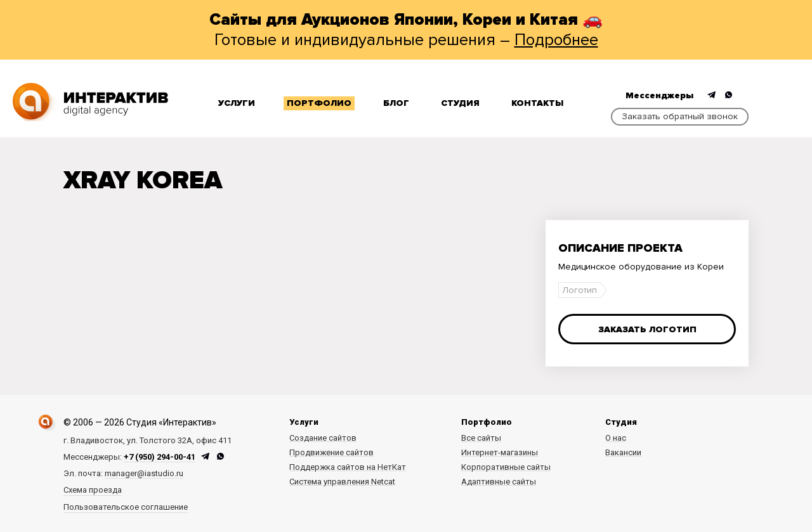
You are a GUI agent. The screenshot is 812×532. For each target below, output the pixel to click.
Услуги (237, 103)
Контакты (537, 103)
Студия (460, 103)
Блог (396, 103)
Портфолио (319, 103)
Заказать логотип (647, 329)
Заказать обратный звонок (680, 116)
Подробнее (556, 40)
